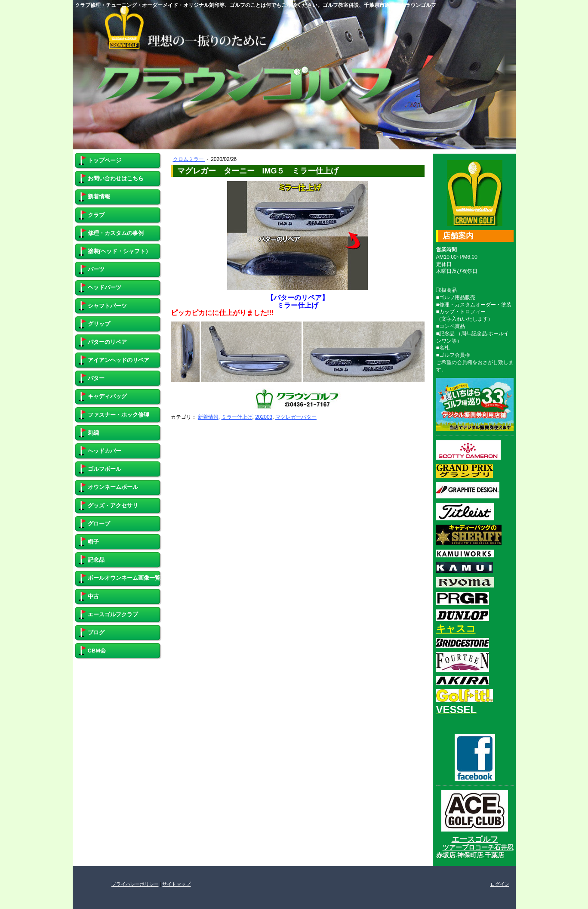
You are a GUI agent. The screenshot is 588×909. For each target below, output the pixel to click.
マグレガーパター (296, 417)
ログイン (500, 884)
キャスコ (456, 629)
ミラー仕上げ (237, 417)
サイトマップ (176, 884)
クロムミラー (189, 159)
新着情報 (208, 417)
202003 (264, 417)
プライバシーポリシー (135, 884)
